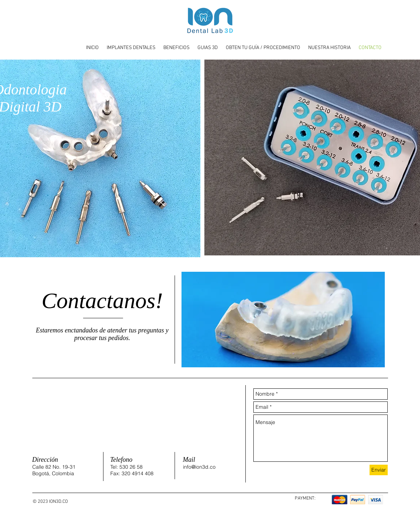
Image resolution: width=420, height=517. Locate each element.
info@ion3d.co (199, 467)
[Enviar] (379, 470)
